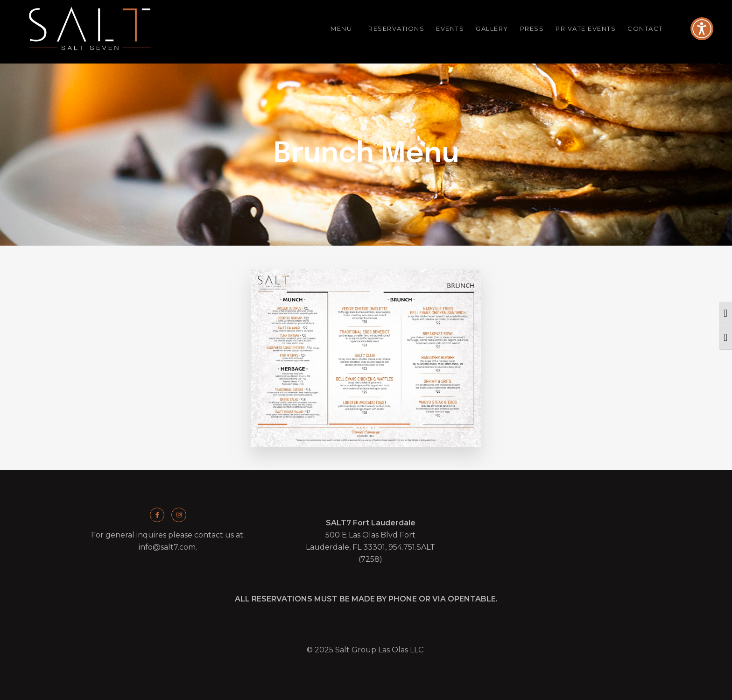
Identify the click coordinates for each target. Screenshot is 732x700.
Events (450, 28)
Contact (648, 29)
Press (532, 28)
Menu (344, 29)
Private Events (586, 28)
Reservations (396, 28)
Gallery (492, 28)
